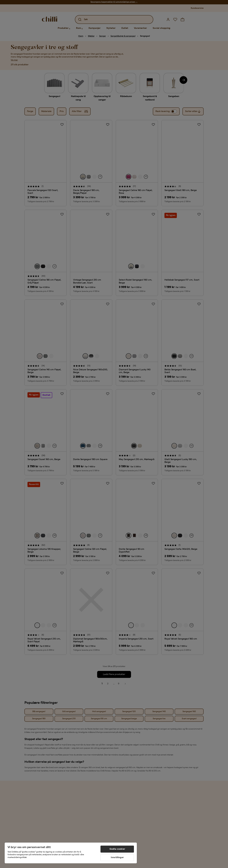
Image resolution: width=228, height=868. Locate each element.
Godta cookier (117, 849)
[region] (71, 853)
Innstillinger (117, 858)
